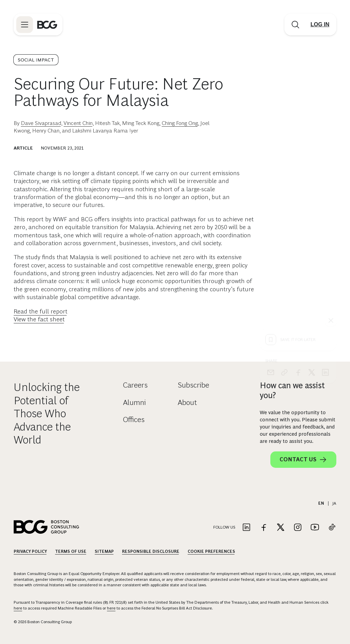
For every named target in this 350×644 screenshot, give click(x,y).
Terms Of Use (71, 551)
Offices (134, 419)
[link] (284, 249)
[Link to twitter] (281, 528)
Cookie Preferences (211, 551)
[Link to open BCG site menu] (25, 25)
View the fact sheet (39, 319)
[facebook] (298, 249)
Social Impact (36, 60)
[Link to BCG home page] (47, 25)
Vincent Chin (78, 123)
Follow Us (224, 527)
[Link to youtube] (315, 528)
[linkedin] (325, 249)
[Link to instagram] (298, 528)
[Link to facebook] (264, 528)
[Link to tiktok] (332, 528)
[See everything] (331, 197)
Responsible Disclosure (151, 551)
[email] (271, 249)
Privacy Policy (30, 551)
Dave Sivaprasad (41, 123)
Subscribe (193, 385)
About (187, 402)
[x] (312, 249)
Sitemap (104, 551)
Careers (135, 385)
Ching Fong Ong (180, 123)
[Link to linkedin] (246, 528)
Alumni (134, 402)
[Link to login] (320, 25)
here (18, 608)
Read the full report (41, 311)
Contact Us (303, 460)
